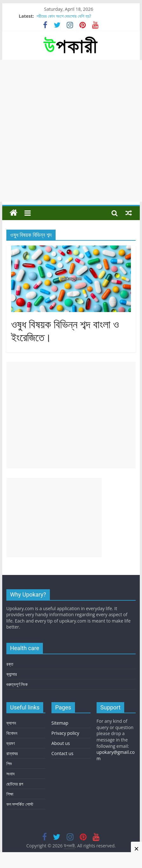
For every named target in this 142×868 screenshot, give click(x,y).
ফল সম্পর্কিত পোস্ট (20, 804)
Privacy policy (65, 733)
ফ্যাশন (11, 723)
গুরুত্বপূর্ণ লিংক (17, 684)
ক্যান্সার (12, 674)
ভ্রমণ (10, 743)
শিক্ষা (10, 794)
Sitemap (60, 723)
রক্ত (10, 664)
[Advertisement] (71, 131)
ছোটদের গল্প (15, 784)
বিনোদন (12, 733)
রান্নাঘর (12, 753)
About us (61, 743)
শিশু (9, 764)
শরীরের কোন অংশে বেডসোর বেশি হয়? (64, 16)
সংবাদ (10, 774)
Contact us (62, 753)
